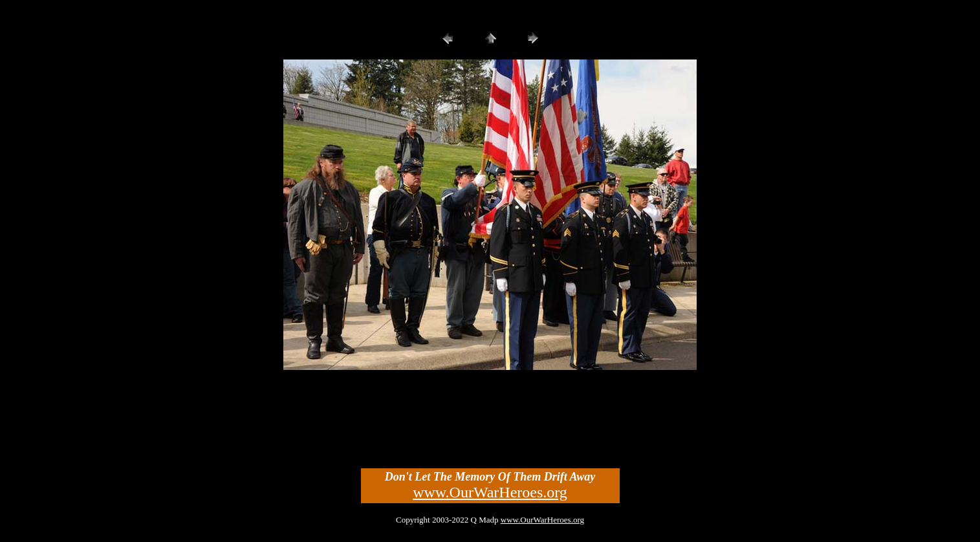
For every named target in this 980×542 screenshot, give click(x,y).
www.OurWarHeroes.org (490, 492)
